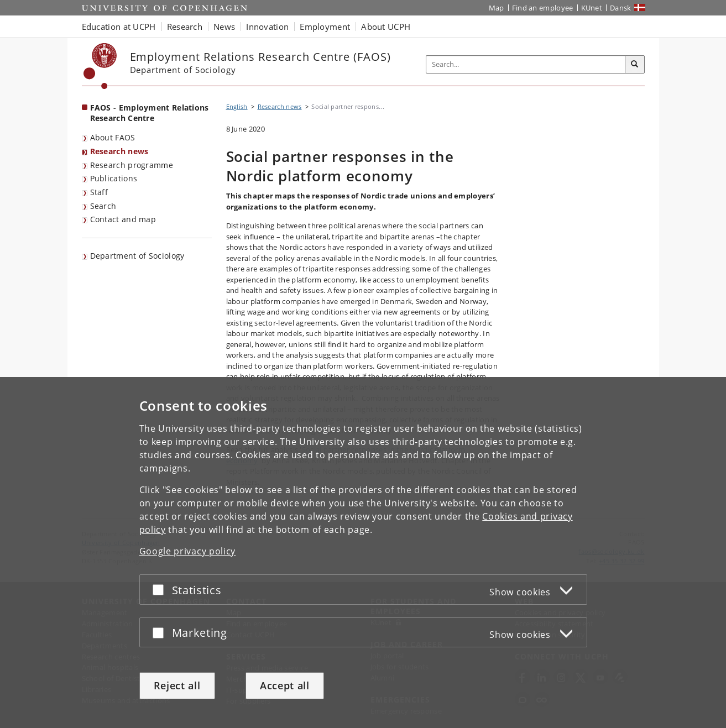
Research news (119, 151)
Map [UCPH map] (497, 8)
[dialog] (363, 552)
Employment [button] (325, 27)
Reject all (177, 685)
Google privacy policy (188, 551)
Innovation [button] (267, 27)
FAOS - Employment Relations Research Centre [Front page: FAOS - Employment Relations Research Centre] (150, 113)
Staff (99, 192)
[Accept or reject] (161, 590)
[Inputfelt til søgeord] (526, 64)
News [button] (224, 27)
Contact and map (123, 219)
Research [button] (185, 27)
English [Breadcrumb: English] (237, 106)
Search (103, 206)
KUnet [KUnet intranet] (592, 8)
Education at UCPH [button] (119, 27)
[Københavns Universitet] (100, 66)
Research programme (132, 165)
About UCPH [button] (386, 27)
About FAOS (113, 137)
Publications (114, 178)
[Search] (635, 65)
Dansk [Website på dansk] (621, 8)
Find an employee (543, 8)
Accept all (285, 685)
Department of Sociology (137, 256)
